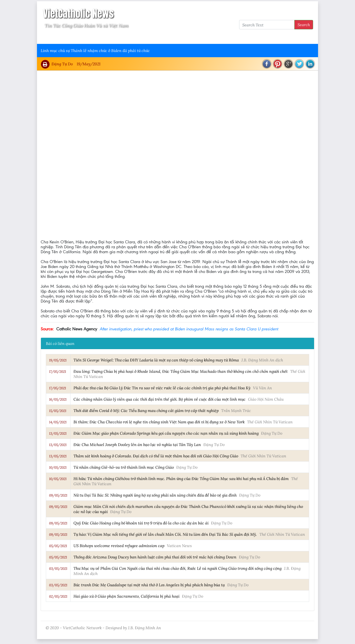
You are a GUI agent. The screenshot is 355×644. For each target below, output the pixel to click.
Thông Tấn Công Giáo (133, 37)
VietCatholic (171, 37)
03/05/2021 (58, 569)
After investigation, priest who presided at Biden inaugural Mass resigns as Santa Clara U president (189, 329)
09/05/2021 (58, 495)
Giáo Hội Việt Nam (90, 37)
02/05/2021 (58, 596)
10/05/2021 (58, 467)
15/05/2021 (58, 411)
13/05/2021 (58, 433)
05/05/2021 (58, 546)
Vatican (60, 37)
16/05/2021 (58, 399)
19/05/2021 (58, 360)
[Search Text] (267, 25)
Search (304, 25)
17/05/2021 (58, 372)
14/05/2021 (58, 422)
